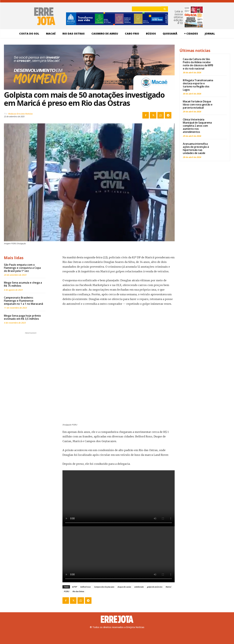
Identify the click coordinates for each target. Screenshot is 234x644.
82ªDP (74, 587)
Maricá (168, 587)
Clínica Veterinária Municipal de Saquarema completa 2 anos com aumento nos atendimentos (197, 126)
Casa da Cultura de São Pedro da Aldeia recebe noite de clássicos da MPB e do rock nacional (198, 64)
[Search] (165, 9)
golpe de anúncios (155, 587)
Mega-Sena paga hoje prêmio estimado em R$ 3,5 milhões (22, 317)
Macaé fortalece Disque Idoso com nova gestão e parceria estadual (198, 105)
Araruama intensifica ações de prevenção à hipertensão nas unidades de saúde (196, 148)
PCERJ (66, 591)
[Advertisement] (31, 355)
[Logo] (117, 619)
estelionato (139, 587)
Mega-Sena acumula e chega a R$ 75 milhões (23, 284)
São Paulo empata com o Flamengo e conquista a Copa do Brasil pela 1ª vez (22, 268)
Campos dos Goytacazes (104, 587)
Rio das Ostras (78, 591)
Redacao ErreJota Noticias (20, 114)
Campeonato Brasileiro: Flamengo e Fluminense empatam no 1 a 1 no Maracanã (23, 301)
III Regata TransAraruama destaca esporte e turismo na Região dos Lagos (198, 85)
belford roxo (85, 587)
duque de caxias (124, 587)
